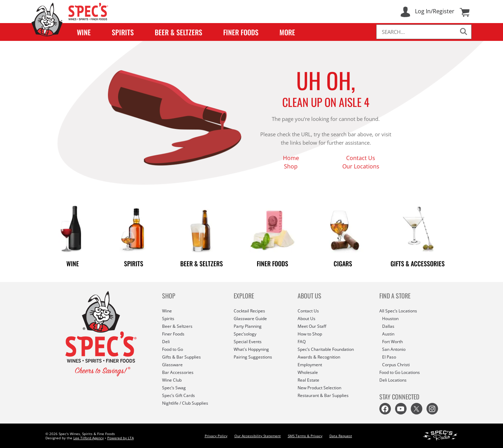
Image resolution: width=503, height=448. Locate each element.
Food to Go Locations (400, 372)
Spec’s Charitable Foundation (326, 349)
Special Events (248, 342)
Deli (166, 342)
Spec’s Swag (174, 388)
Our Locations (361, 166)
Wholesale (308, 372)
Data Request (341, 436)
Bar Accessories (178, 372)
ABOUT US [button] (309, 296)
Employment (310, 365)
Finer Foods (241, 32)
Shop (291, 166)
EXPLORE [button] (244, 296)
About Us (307, 319)
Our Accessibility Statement (258, 436)
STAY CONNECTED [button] (399, 397)
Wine (84, 32)
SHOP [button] (169, 296)
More (287, 32)
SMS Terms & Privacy (305, 436)
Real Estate (308, 380)
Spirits (123, 32)
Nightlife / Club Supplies (185, 403)
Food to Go (173, 349)
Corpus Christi (396, 365)
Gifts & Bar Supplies (181, 357)
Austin (388, 334)
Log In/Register (435, 11)
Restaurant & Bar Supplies (323, 395)
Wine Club (172, 380)
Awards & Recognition (319, 357)
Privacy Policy (216, 436)
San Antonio (394, 349)
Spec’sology (245, 334)
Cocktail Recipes (249, 311)
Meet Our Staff (312, 326)
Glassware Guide (250, 319)
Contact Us (361, 158)
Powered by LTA (121, 438)
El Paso (389, 357)
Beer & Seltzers (178, 32)
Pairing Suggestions (253, 357)
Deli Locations (393, 380)
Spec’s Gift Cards (178, 395)
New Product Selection (319, 388)
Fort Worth (392, 342)
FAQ (302, 342)
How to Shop (310, 334)
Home (291, 158)
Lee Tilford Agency (89, 438)
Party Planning (248, 326)
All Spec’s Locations (398, 311)
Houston (390, 319)
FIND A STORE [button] (395, 296)
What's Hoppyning (251, 349)
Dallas (388, 326)
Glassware (172, 365)
